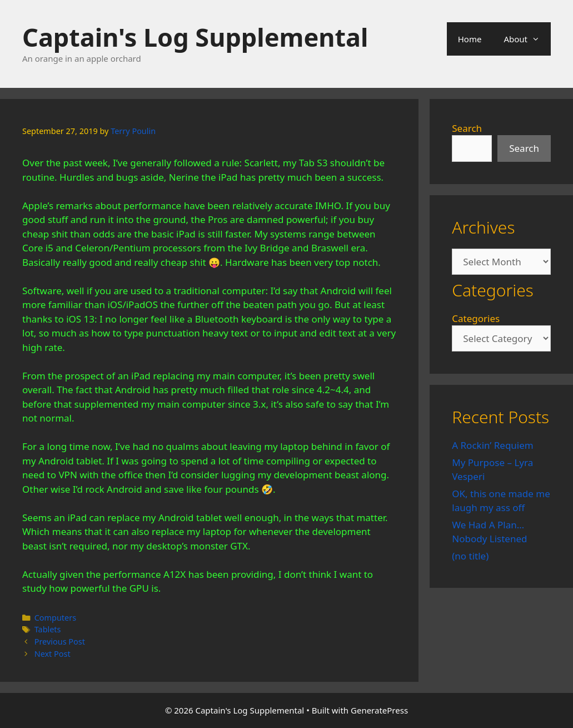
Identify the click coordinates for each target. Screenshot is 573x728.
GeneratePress (379, 710)
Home (470, 39)
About (527, 39)
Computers (55, 618)
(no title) (470, 556)
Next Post (53, 654)
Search (467, 128)
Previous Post (60, 642)
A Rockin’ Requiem (493, 445)
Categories (476, 318)
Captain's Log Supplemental (195, 37)
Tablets (48, 629)
